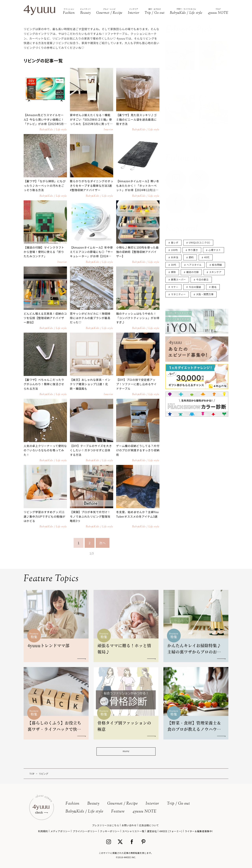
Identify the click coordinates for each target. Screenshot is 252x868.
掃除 (173, 272)
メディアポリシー (60, 831)
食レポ (175, 242)
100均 (174, 250)
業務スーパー (178, 279)
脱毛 (214, 287)
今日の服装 (195, 287)
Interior (152, 804)
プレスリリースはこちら (106, 825)
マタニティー (178, 294)
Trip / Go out (178, 804)
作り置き (193, 250)
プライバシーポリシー (85, 831)
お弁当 (175, 257)
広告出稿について (149, 825)
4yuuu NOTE (145, 812)
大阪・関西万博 (205, 294)
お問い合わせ (129, 825)
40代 (207, 257)
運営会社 (152, 831)
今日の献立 (202, 279)
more (126, 751)
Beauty (93, 804)
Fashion (73, 804)
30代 (174, 265)
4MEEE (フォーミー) (171, 831)
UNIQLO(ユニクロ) (199, 242)
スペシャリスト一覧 (133, 831)
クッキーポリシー (110, 831)
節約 (191, 257)
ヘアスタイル (194, 265)
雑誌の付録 (192, 272)
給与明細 (217, 265)
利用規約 (43, 831)
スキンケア (215, 272)
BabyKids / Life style (84, 812)
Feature (118, 812)
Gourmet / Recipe (123, 804)
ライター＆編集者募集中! (199, 831)
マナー (175, 287)
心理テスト (215, 250)
